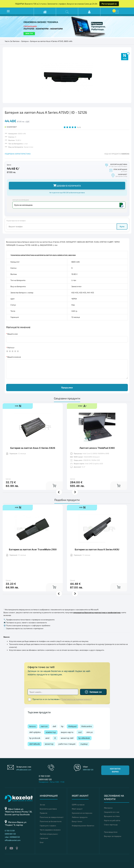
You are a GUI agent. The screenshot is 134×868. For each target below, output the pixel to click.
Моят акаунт (77, 809)
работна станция (67, 744)
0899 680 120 (45, 779)
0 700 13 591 (44, 776)
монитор (49, 744)
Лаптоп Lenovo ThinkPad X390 (97, 448)
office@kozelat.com (24, 770)
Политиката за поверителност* (77, 699)
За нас (42, 805)
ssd (80, 732)
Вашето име (13, 334)
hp (62, 726)
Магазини (108, 808)
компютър (51, 732)
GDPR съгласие (78, 805)
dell (54, 726)
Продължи (67, 387)
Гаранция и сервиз (48, 826)
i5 (55, 738)
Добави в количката (67, 185)
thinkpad (72, 726)
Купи (122, 226)
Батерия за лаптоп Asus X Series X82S (33, 448)
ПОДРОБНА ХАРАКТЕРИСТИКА (18, 154)
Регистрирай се (109, 4)
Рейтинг (11, 348)
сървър (84, 744)
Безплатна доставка (48, 809)
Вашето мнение (14, 357)
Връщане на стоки (112, 816)
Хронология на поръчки (82, 813)
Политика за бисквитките (51, 821)
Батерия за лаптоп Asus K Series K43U (97, 549)
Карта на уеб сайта (112, 820)
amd (47, 738)
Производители (111, 832)
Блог (42, 842)
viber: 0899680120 (12, 837)
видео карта (67, 732)
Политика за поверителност (52, 817)
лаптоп (44, 726)
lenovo (32, 726)
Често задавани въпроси (50, 830)
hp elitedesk (84, 738)
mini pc (90, 732)
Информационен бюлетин (83, 826)
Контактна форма (115, 770)
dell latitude (35, 744)
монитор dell (67, 738)
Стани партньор (111, 825)
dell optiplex (35, 732)
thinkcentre (87, 726)
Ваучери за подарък (113, 836)
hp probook (35, 738)
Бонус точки (77, 821)
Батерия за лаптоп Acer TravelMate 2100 (33, 549)
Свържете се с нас (112, 812)
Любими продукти (80, 817)
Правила (43, 813)
